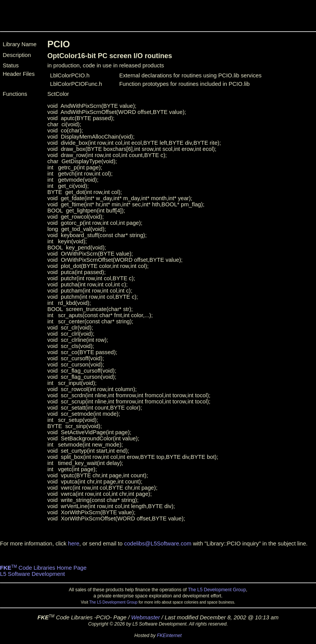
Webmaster (146, 617)
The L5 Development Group (217, 590)
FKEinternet (169, 636)
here (74, 544)
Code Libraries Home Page (43, 568)
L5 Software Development (33, 574)
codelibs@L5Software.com (158, 544)
